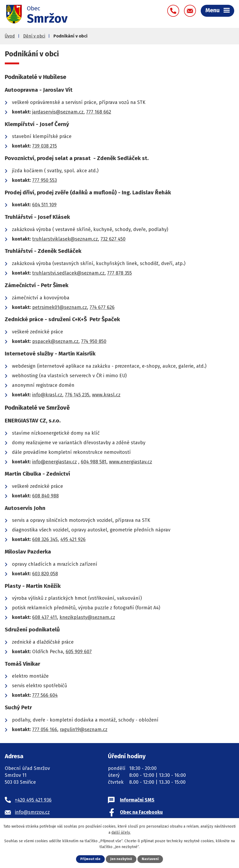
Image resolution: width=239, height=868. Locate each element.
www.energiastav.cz (131, 463)
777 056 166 (45, 731)
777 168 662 (99, 113)
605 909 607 (79, 653)
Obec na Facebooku (141, 813)
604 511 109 (44, 206)
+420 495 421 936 (33, 801)
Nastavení (151, 859)
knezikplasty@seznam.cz (87, 618)
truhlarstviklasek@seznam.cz (65, 240)
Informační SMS (137, 801)
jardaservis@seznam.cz (58, 113)
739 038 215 (45, 147)
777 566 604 (45, 696)
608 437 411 (45, 618)
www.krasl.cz (106, 396)
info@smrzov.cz (32, 813)
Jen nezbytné (122, 859)
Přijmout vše (90, 859)
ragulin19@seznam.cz (84, 731)
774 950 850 (94, 342)
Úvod (10, 37)
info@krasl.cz (47, 396)
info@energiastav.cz (54, 463)
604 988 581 (94, 463)
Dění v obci (34, 37)
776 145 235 (77, 396)
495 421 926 (73, 541)
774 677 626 (102, 308)
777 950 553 (45, 181)
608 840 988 (45, 497)
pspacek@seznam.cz (55, 342)
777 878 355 (119, 274)
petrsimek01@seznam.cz (60, 308)
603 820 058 (45, 575)
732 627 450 (113, 240)
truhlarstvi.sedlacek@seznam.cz (68, 274)
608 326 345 (45, 541)
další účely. (121, 832)
